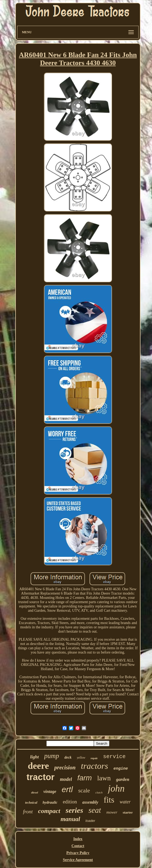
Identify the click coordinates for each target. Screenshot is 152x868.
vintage (50, 791)
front (28, 812)
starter (128, 812)
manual (70, 819)
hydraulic (50, 802)
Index (78, 839)
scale (84, 790)
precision (65, 767)
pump (52, 756)
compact (49, 811)
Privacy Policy (78, 853)
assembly (90, 802)
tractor (41, 777)
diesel (35, 792)
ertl (67, 789)
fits (109, 800)
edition (70, 802)
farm (84, 778)
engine (121, 769)
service (114, 757)
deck (68, 757)
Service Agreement (78, 860)
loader (90, 821)
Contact (78, 846)
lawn (104, 778)
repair (94, 758)
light (35, 757)
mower (112, 812)
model (66, 779)
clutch (99, 792)
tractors (94, 766)
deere (38, 766)
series (74, 810)
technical (31, 803)
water (125, 802)
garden (123, 779)
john (116, 789)
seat (95, 810)
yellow (81, 758)
